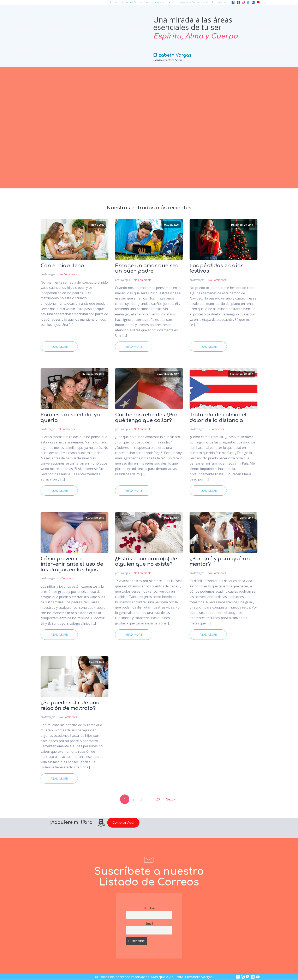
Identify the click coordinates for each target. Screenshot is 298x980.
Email (149, 923)
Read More (59, 347)
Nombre (149, 908)
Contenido (162, 2)
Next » (171, 799)
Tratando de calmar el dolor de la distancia (218, 418)
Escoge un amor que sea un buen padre (147, 268)
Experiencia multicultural (192, 2)
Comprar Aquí (123, 822)
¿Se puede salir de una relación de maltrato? (70, 706)
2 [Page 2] (134, 799)
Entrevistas (219, 2)
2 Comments (67, 578)
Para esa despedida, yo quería (70, 418)
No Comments (68, 274)
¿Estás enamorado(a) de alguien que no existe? (146, 562)
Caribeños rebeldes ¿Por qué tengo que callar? (146, 418)
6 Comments (216, 429)
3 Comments (67, 429)
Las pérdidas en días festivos (216, 268)
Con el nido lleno (62, 266)
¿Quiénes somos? (135, 2)
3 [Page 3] (141, 799)
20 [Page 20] (158, 799)
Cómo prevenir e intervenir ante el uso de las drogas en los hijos (72, 564)
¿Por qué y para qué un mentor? (220, 562)
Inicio (114, 2)
